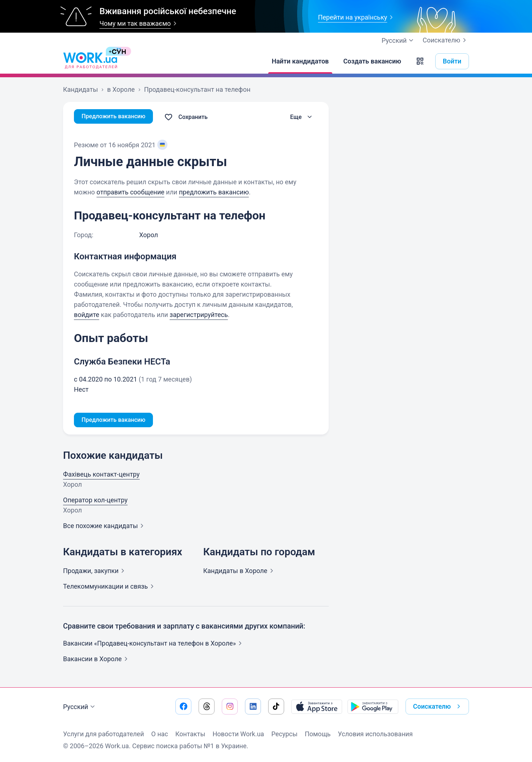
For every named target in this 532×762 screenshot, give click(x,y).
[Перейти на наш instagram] (230, 707)
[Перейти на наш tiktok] (276, 707)
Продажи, (95, 572)
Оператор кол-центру (95, 501)
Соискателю (446, 40)
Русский (80, 707)
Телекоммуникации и (110, 588)
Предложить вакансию (117, 117)
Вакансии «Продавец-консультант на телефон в (154, 645)
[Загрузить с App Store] (317, 707)
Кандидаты (240, 572)
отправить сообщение (130, 192)
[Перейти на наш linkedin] (253, 707)
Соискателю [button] (438, 707)
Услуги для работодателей (103, 734)
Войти (452, 61)
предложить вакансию (214, 192)
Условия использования (375, 734)
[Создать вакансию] (372, 61)
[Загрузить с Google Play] (373, 707)
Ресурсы (284, 734)
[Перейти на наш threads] (207, 707)
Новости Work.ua (238, 734)
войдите (87, 315)
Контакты (190, 734)
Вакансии (97, 660)
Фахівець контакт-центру (101, 476)
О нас (159, 734)
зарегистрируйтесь (199, 315)
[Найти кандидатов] (300, 61)
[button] (420, 61)
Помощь (318, 734)
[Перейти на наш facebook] (183, 707)
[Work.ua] (90, 61)
